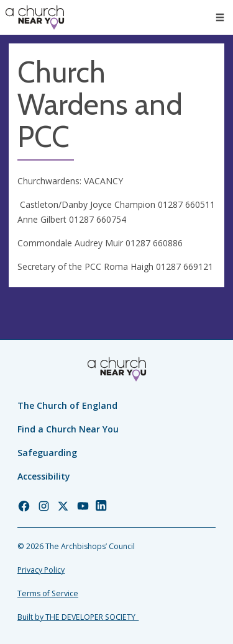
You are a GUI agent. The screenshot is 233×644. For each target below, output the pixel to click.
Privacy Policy (41, 570)
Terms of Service (48, 593)
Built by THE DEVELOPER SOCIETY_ (78, 617)
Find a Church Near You (68, 429)
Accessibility (44, 476)
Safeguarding (47, 453)
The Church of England (67, 405)
